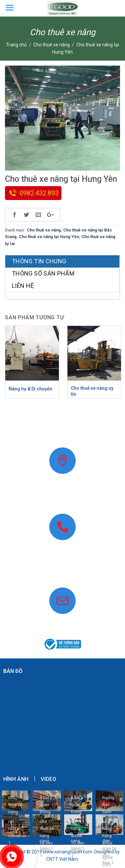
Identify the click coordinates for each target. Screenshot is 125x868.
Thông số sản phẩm (43, 273)
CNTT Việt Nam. (63, 859)
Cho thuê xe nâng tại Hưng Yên (49, 237)
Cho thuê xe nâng (52, 45)
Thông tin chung (39, 261)
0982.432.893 (39, 193)
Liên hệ (23, 286)
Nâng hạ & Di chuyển (30, 389)
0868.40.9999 (62, 568)
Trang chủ (16, 45)
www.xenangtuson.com (63, 576)
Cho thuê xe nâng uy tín (92, 391)
